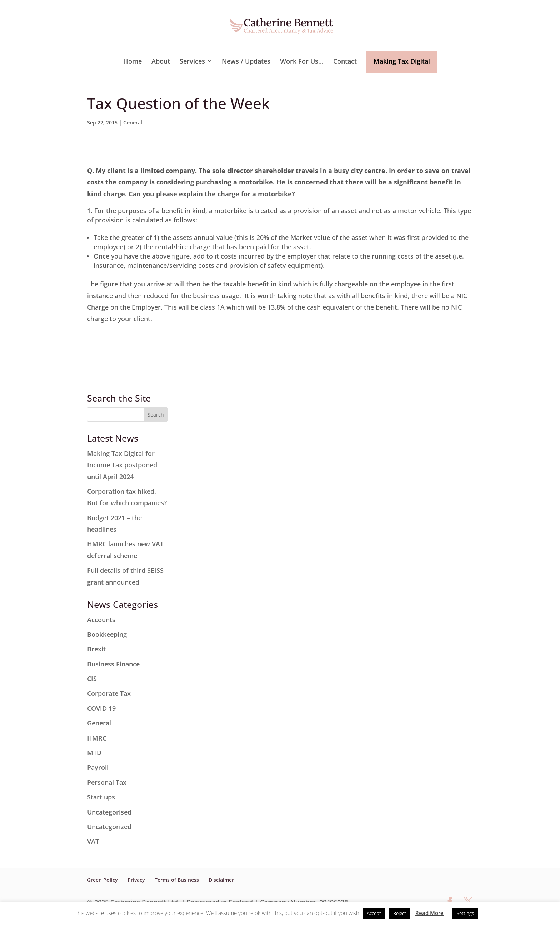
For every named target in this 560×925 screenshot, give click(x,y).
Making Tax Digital (402, 61)
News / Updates (246, 62)
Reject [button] (400, 913)
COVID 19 (101, 708)
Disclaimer (221, 880)
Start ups (101, 797)
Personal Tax (107, 782)
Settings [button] (465, 913)
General (133, 122)
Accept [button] (374, 913)
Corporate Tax (109, 693)
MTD (94, 753)
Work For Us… (302, 62)
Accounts (101, 620)
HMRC (97, 738)
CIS (92, 679)
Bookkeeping (107, 634)
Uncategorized (109, 827)
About (161, 62)
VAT (93, 841)
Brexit (96, 649)
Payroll (98, 767)
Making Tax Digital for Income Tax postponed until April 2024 (122, 465)
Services (192, 62)
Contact (345, 62)
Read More (429, 913)
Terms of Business (177, 880)
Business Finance (113, 664)
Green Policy (102, 880)
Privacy (136, 880)
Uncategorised (109, 812)
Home (132, 62)
